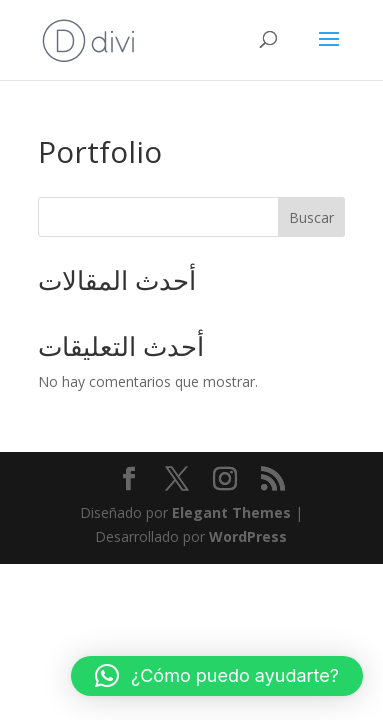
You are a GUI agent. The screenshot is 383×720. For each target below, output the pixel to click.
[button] (217, 676)
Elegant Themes (231, 512)
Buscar (311, 217)
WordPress (248, 536)
